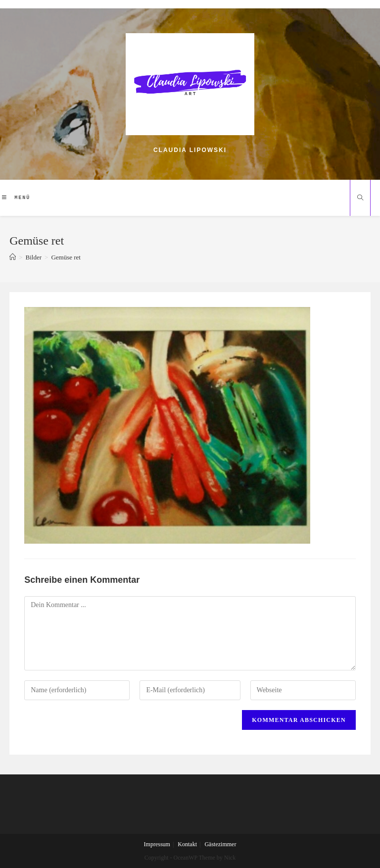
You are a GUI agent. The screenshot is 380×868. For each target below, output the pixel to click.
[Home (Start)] (13, 257)
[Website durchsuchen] (360, 199)
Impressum (157, 844)
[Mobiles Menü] (16, 198)
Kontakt (187, 844)
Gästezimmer (220, 844)
